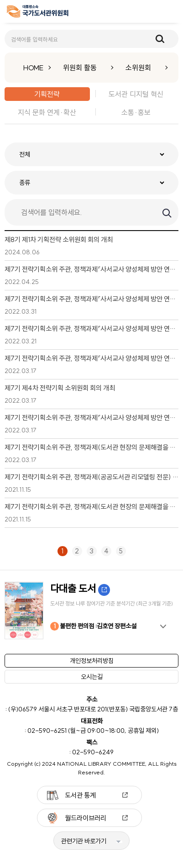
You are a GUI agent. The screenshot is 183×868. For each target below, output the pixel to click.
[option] (91, 610)
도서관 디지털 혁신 (136, 94)
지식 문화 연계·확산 (47, 112)
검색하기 (166, 212)
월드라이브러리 (86, 818)
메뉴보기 (170, 12)
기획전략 (47, 94)
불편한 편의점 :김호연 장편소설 (93, 626)
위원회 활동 (80, 68)
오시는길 (92, 677)
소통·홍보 (136, 112)
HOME (33, 68)
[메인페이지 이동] (38, 13)
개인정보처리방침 (92, 661)
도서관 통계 (80, 795)
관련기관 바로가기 (84, 841)
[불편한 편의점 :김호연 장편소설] (91, 610)
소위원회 (138, 68)
